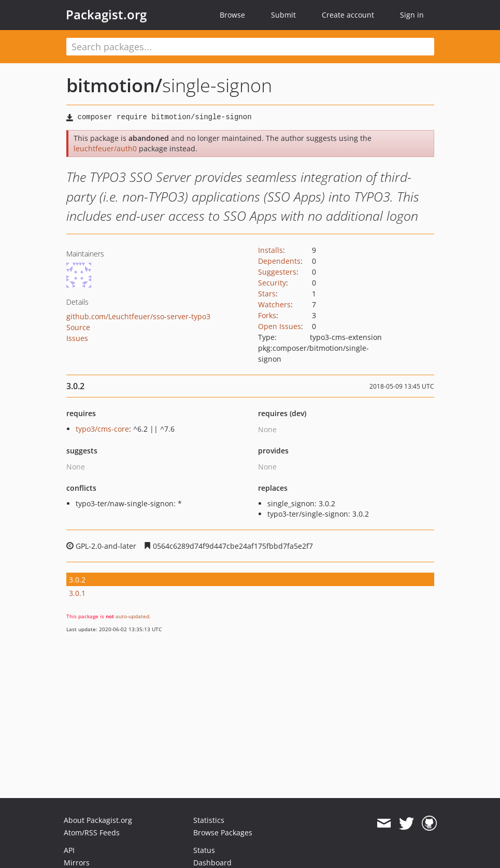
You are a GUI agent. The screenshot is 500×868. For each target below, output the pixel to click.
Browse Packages (223, 833)
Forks (267, 315)
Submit (283, 15)
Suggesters (277, 272)
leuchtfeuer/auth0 (105, 148)
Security (272, 283)
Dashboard (212, 863)
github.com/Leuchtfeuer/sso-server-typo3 (138, 316)
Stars (267, 294)
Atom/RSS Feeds (92, 833)
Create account (348, 15)
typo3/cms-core (102, 429)
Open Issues (280, 326)
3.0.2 (77, 580)
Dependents (279, 261)
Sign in (412, 15)
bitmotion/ (114, 85)
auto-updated (132, 616)
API (69, 850)
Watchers (274, 304)
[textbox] (250, 47)
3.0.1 (77, 593)
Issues (77, 338)
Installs (270, 250)
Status (204, 850)
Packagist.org (106, 15)
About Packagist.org (98, 820)
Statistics (209, 820)
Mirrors (77, 863)
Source (78, 327)
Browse (232, 15)
